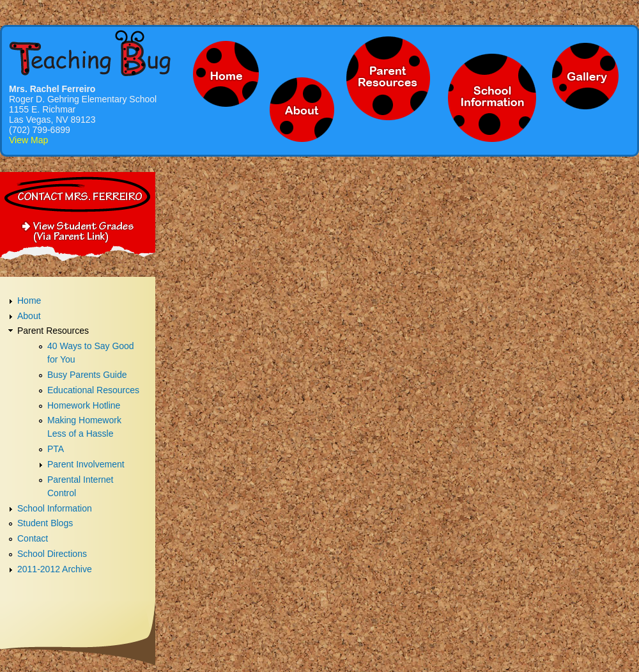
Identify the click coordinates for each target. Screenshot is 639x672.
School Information (55, 508)
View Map (28, 140)
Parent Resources (53, 331)
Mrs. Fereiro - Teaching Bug (90, 53)
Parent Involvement (86, 464)
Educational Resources (93, 390)
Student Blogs (45, 523)
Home (29, 301)
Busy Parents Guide (87, 375)
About (29, 316)
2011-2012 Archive (55, 569)
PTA (56, 449)
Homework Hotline (84, 405)
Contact (33, 538)
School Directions (52, 554)
